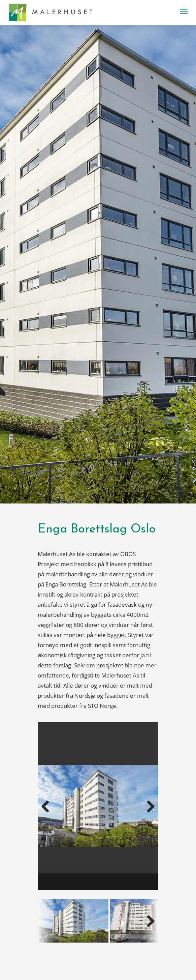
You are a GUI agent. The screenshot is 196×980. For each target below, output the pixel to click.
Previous (54, 812)
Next (142, 812)
